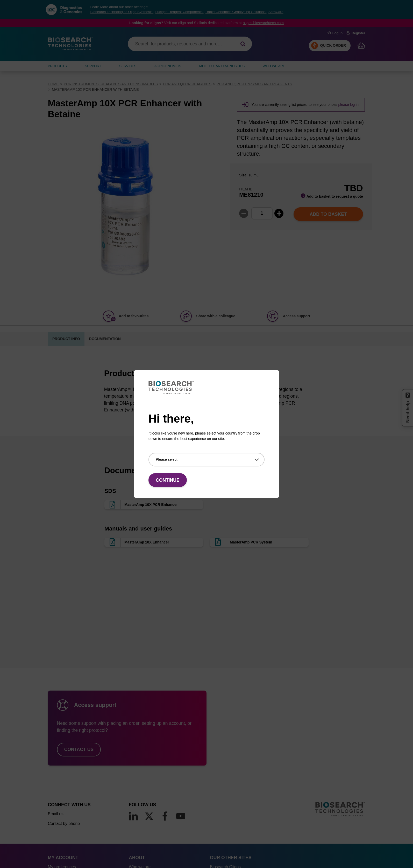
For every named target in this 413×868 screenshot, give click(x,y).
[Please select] (206, 460)
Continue (168, 480)
